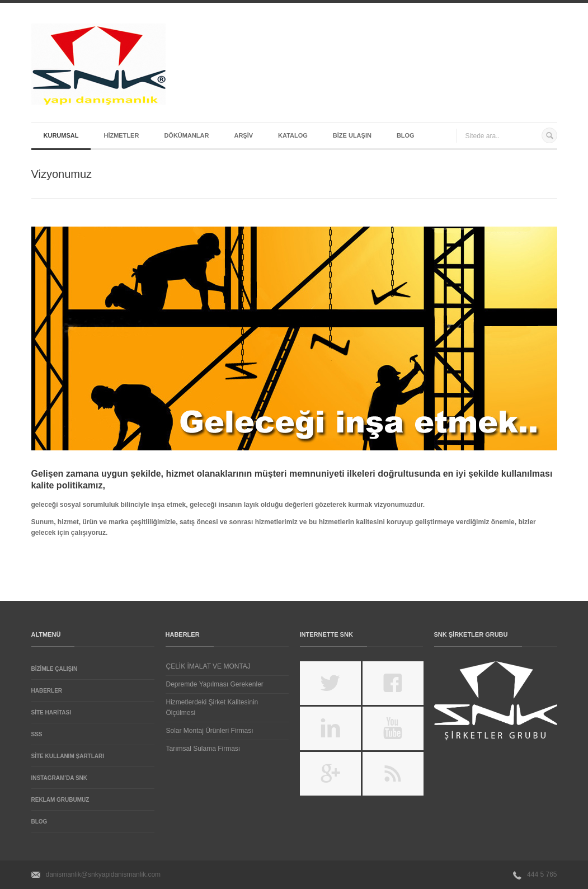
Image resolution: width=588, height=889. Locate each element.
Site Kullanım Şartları (68, 756)
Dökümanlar (186, 135)
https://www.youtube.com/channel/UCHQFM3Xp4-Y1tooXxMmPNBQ (393, 728)
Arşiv (243, 135)
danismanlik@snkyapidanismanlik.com (104, 874)
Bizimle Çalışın (55, 669)
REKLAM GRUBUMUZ (60, 800)
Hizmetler (121, 135)
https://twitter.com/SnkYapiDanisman (330, 683)
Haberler (47, 691)
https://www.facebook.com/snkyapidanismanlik (393, 683)
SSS (37, 734)
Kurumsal (61, 135)
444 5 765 (542, 874)
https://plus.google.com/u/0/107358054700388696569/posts (330, 774)
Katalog (293, 135)
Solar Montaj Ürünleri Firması (210, 731)
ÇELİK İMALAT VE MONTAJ (208, 666)
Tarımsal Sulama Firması (203, 749)
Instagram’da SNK (60, 778)
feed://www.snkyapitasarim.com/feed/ (393, 774)
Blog (406, 135)
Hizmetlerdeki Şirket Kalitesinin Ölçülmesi (212, 707)
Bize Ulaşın (352, 135)
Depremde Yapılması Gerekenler (215, 684)
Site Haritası (51, 712)
